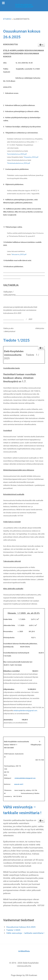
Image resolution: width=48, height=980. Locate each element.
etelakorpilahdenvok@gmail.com (25, 711)
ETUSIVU (7, 19)
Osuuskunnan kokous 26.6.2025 (21, 927)
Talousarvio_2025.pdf (19, 254)
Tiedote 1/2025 (16, 340)
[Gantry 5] (24, 6)
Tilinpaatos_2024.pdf (31, 157)
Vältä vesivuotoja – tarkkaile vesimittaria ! (25, 933)
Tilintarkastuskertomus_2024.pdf (18, 163)
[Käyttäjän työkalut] (41, 45)
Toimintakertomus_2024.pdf (17, 154)
